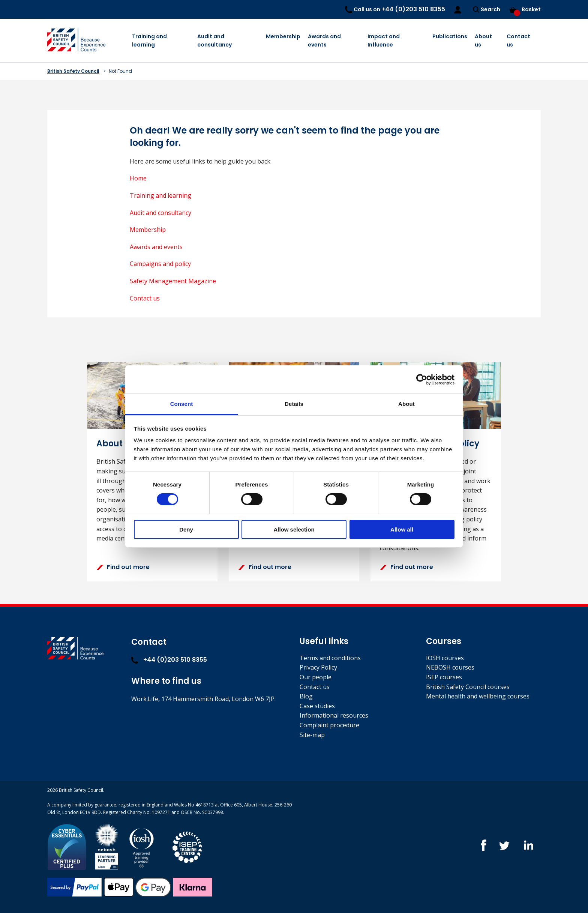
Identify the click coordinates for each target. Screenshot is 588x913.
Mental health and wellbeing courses (478, 696)
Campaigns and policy (160, 264)
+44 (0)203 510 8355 (169, 660)
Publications (450, 36)
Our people (316, 677)
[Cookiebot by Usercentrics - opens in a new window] (422, 379)
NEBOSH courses (450, 667)
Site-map (312, 735)
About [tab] (406, 404)
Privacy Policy (318, 667)
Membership (283, 36)
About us (483, 41)
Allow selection (294, 529)
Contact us (518, 41)
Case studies (317, 706)
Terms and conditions (330, 658)
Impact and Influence (384, 41)
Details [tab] (294, 404)
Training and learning (149, 41)
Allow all (402, 529)
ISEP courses (444, 677)
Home (138, 178)
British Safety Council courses (468, 687)
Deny (186, 529)
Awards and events (324, 41)
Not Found (120, 71)
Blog (306, 696)
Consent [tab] (182, 404)
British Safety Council (73, 71)
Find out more (123, 567)
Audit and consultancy (214, 41)
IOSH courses (445, 658)
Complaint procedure (329, 725)
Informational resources (334, 715)
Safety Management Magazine (173, 281)
